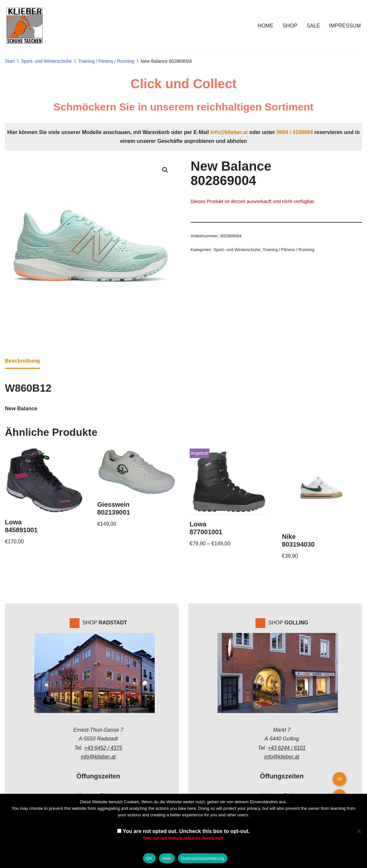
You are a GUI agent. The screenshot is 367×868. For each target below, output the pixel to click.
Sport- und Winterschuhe (46, 61)
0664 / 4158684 (295, 132)
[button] (165, 170)
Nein (167, 858)
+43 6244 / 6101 (287, 748)
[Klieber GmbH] (25, 26)
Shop (290, 26)
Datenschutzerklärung (203, 858)
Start (10, 61)
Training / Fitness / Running (106, 61)
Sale (313, 26)
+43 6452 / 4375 (103, 748)
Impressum (345, 26)
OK (149, 858)
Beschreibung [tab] (22, 361)
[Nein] (359, 831)
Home (266, 26)
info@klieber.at (229, 132)
